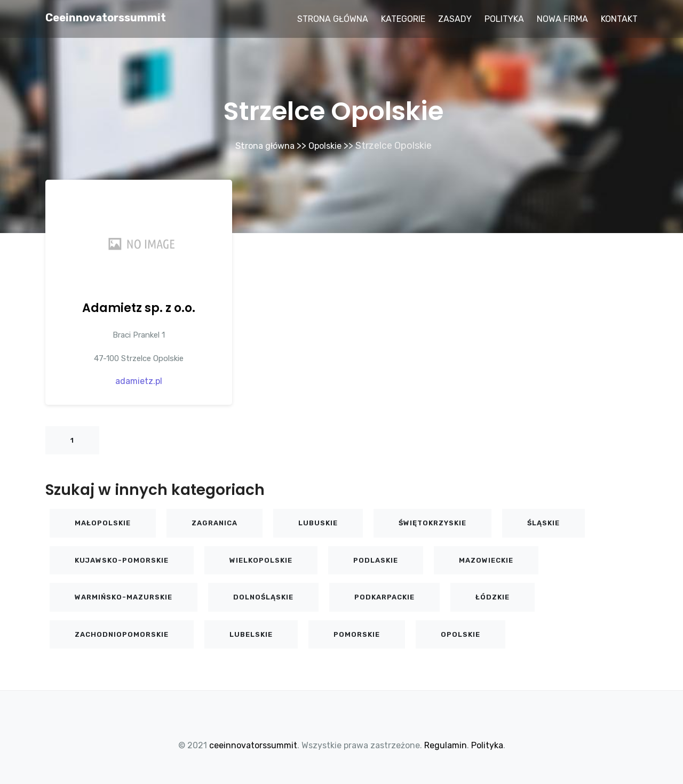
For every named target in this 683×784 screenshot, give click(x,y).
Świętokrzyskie (432, 522)
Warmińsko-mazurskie (124, 597)
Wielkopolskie (261, 560)
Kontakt (619, 19)
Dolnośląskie (263, 597)
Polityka (504, 19)
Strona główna (333, 19)
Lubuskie (318, 522)
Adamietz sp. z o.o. (139, 307)
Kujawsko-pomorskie (122, 560)
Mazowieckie (486, 560)
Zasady (455, 19)
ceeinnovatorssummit (106, 18)
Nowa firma (562, 19)
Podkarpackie (384, 597)
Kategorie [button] (403, 19)
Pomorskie (357, 634)
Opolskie (328, 146)
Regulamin (446, 745)
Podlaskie (376, 560)
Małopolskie (103, 522)
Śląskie (543, 522)
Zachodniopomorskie (122, 634)
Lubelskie (251, 634)
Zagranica (215, 522)
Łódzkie (493, 597)
